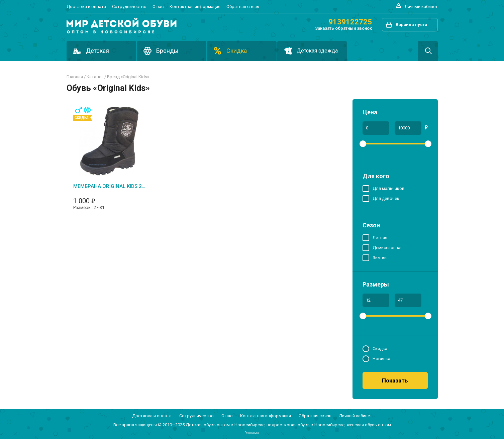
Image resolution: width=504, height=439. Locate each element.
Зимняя (380, 257)
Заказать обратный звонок (343, 28)
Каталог (95, 77)
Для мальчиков (389, 188)
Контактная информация (195, 7)
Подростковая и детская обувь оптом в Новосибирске (122, 26)
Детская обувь (201, 425)
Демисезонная (388, 247)
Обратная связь (243, 7)
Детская (97, 51)
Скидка (237, 51)
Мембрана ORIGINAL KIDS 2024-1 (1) (109, 186)
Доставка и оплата (86, 7)
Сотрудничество (129, 7)
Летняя (380, 237)
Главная (75, 77)
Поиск (428, 51)
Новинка (381, 358)
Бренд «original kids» (128, 77)
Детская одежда (317, 51)
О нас (158, 7)
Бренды (167, 51)
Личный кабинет (421, 7)
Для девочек (386, 198)
